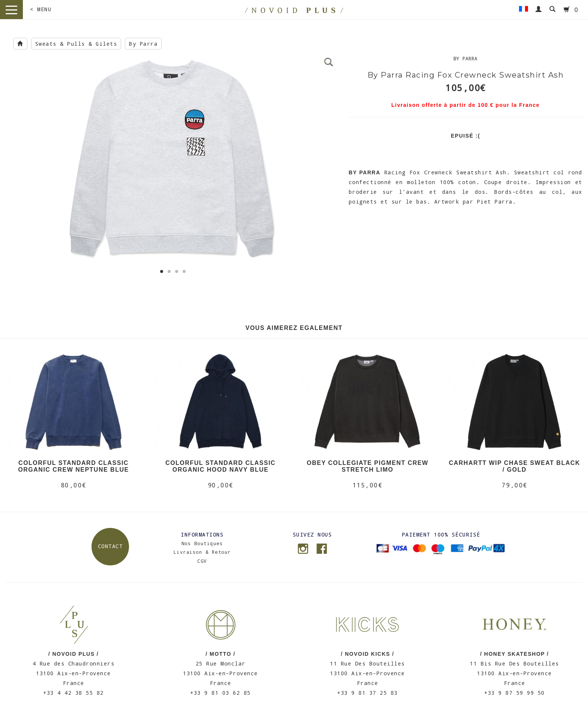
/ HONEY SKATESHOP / (514, 654)
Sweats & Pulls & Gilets (76, 44)
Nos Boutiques (202, 543)
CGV (202, 561)
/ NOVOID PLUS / (74, 654)
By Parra (143, 44)
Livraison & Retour (202, 552)
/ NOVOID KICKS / (367, 654)
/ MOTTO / (220, 654)
